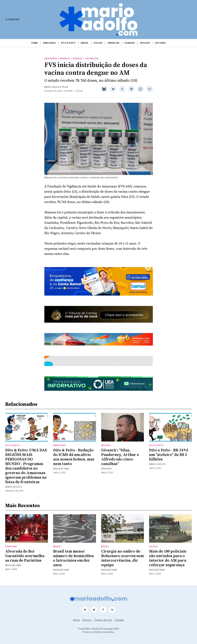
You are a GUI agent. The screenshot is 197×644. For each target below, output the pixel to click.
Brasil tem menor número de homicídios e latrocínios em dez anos (73, 558)
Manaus (65, 58)
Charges (130, 43)
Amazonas (49, 43)
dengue (78, 58)
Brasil (85, 43)
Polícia (98, 43)
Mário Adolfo (14, 487)
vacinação (92, 58)
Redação (107, 469)
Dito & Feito (68, 43)
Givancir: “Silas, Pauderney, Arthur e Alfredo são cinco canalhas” (120, 457)
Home (35, 43)
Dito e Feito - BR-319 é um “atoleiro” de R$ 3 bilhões (169, 455)
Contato (119, 620)
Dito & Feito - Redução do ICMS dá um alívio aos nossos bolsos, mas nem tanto (74, 457)
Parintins (113, 43)
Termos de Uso (103, 620)
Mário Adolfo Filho (56, 87)
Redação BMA (61, 469)
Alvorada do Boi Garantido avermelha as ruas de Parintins (25, 556)
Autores (160, 43)
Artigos (145, 43)
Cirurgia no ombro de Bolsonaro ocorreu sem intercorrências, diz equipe (122, 558)
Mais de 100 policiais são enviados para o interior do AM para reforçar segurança (168, 558)
